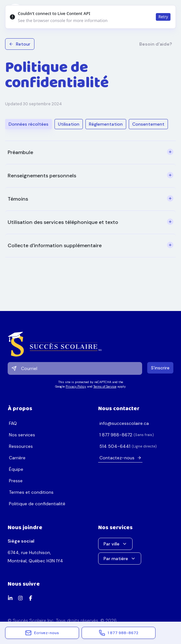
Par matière (120, 559)
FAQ (13, 423)
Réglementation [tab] (106, 124)
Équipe (16, 469)
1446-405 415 (115, 446)
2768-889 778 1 (116, 435)
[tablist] (87, 124)
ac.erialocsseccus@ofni (124, 423)
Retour (20, 44)
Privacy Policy (76, 386)
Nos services (22, 435)
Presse (16, 481)
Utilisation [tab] (69, 124)
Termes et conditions (31, 492)
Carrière (17, 458)
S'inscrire (160, 368)
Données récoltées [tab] (29, 124)
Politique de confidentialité (37, 504)
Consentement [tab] (148, 124)
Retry (163, 17)
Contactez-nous (120, 458)
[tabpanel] (90, 199)
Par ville (115, 544)
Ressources (21, 446)
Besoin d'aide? (156, 44)
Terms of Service (105, 386)
